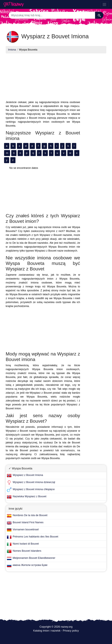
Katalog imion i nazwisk (47, 631)
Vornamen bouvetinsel (26, 529)
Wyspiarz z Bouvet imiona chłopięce (34, 489)
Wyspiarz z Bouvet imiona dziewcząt (34, 482)
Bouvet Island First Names (28, 522)
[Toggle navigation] (104, 4)
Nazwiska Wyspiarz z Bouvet (30, 496)
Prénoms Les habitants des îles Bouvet (35, 537)
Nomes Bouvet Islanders (27, 551)
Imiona (12, 50)
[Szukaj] (99, 15)
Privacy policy (71, 631)
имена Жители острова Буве (30, 565)
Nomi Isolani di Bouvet (26, 544)
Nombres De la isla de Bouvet (30, 515)
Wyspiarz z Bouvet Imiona (28, 475)
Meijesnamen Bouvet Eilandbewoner (34, 558)
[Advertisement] (43, 76)
